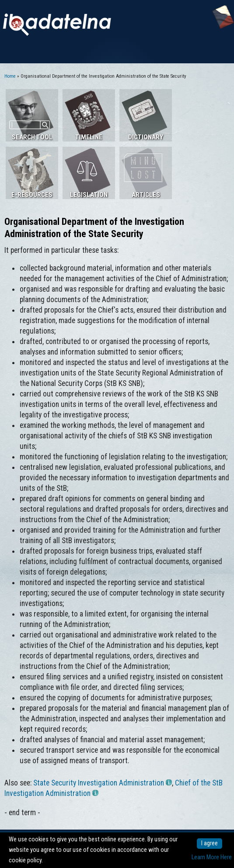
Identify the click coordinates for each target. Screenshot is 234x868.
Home (10, 76)
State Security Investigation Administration (103, 783)
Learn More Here (212, 857)
